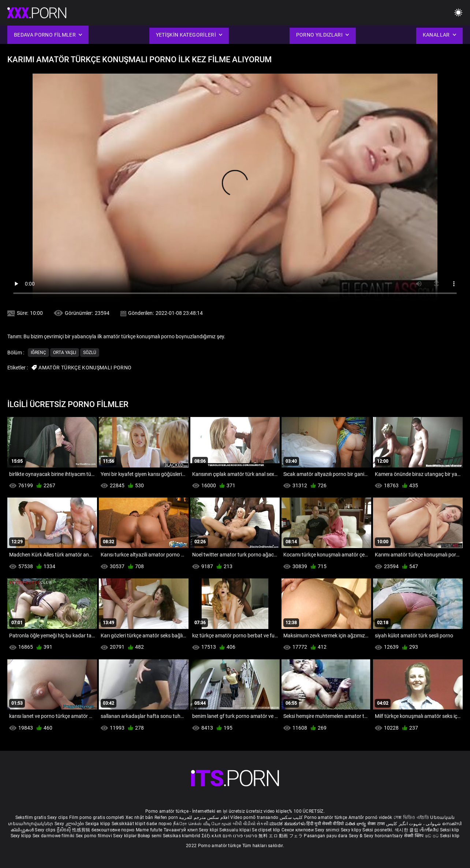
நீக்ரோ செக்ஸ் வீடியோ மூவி (202, 824)
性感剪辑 (82, 830)
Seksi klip (450, 830)
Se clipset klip (267, 830)
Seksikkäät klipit (129, 824)
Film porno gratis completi (97, 817)
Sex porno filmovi (94, 836)
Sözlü (90, 353)
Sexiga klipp (98, 824)
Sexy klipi (209, 830)
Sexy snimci (328, 830)
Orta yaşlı (65, 353)
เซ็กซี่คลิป (430, 830)
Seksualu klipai (236, 830)
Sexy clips (58, 817)
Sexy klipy (352, 830)
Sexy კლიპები (70, 824)
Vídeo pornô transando (254, 817)
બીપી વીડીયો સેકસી (251, 824)
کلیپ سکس (291, 817)
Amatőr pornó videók (370, 817)
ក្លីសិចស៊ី (65, 830)
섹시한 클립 (407, 830)
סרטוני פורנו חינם (240, 836)
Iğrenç (38, 353)
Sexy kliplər (125, 836)
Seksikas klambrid (182, 836)
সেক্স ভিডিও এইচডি (411, 817)
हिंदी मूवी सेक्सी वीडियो (325, 824)
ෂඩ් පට (433, 836)
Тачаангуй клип (181, 830)
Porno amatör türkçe (326, 817)
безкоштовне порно (113, 830)
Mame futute (149, 830)
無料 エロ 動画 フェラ (281, 836)
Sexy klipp (22, 836)
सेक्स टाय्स (377, 824)
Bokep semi (150, 836)
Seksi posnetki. (378, 830)
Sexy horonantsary (384, 836)
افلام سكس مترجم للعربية (204, 817)
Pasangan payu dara (326, 836)
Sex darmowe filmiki (54, 836)
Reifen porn (166, 817)
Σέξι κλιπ (212, 836)
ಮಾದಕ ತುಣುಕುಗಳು (288, 824)
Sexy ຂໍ (356, 836)
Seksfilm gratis (31, 817)
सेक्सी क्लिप (415, 836)
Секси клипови (298, 830)
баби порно (159, 824)
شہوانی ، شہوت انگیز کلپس (414, 824)
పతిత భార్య (356, 824)
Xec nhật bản (139, 817)
